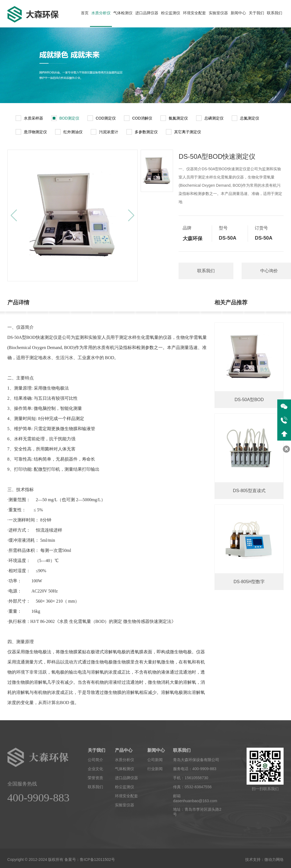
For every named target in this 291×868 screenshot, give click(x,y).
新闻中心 (238, 13)
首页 (85, 13)
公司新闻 (155, 760)
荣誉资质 (95, 778)
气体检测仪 (123, 13)
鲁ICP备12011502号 (97, 860)
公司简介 (95, 760)
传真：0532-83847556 (192, 787)
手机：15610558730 (191, 778)
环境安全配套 (194, 13)
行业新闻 (155, 769)
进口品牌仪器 (147, 13)
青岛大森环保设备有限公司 (196, 760)
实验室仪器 (218, 13)
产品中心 (124, 750)
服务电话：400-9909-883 (195, 769)
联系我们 (275, 13)
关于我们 (256, 13)
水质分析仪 (101, 13)
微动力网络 (274, 860)
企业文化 (95, 769)
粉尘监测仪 (171, 13)
